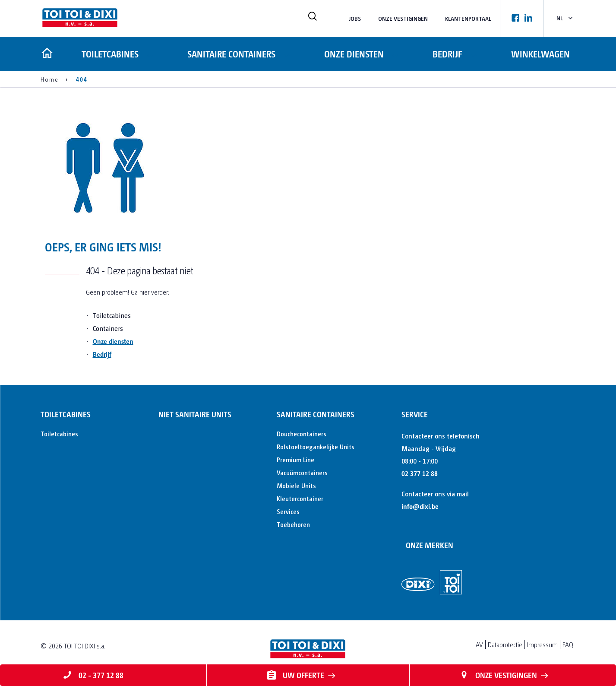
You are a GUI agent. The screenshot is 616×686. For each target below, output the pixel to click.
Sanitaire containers (231, 54)
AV (479, 644)
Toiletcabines (109, 54)
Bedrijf (447, 54)
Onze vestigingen (403, 18)
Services (288, 511)
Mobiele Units (296, 485)
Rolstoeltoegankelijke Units (316, 446)
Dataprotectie (505, 644)
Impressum (542, 644)
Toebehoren (293, 524)
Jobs (355, 18)
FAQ (568, 644)
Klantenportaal (468, 18)
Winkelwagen (541, 54)
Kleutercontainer (300, 498)
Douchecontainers (302, 434)
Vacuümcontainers (302, 472)
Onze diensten (354, 54)
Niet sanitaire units (195, 414)
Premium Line (295, 459)
